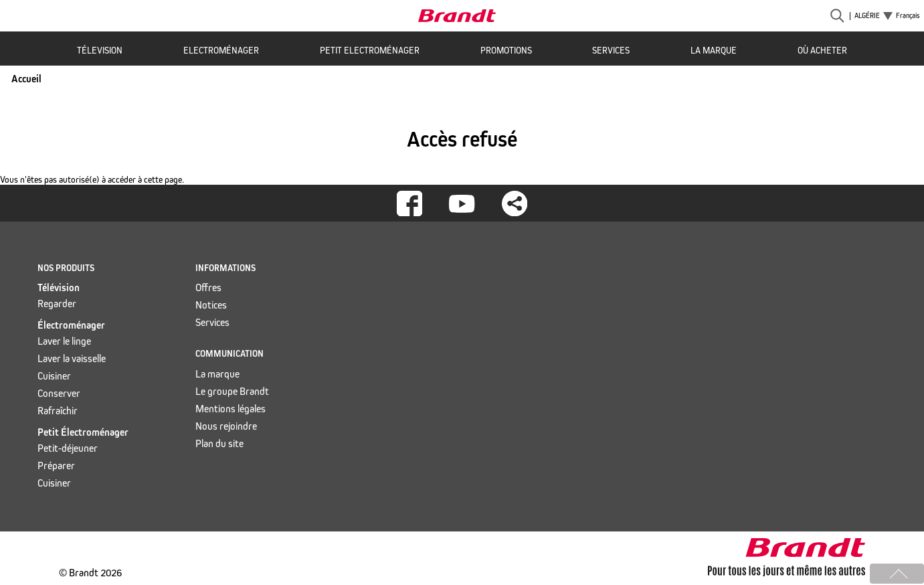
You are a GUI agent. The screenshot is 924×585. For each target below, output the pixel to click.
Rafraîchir (58, 411)
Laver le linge (64, 341)
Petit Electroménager (370, 51)
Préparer (56, 466)
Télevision (100, 51)
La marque (714, 51)
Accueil (26, 79)
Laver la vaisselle (72, 358)
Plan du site (219, 443)
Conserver (59, 393)
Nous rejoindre (226, 426)
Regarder (57, 304)
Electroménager (221, 51)
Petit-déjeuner (68, 448)
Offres (208, 287)
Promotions (506, 51)
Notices (211, 305)
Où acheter (822, 51)
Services (611, 51)
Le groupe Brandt (232, 391)
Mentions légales (230, 409)
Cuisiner (54, 376)
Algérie (867, 16)
